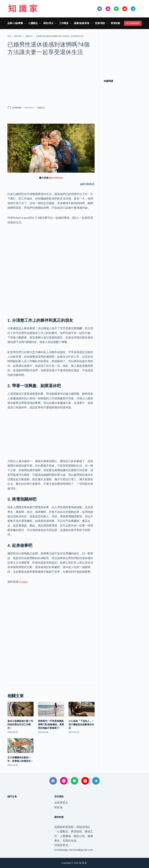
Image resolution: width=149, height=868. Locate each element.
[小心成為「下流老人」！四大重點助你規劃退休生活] (82, 709)
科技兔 (58, 807)
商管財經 (117, 23)
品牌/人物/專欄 (17, 23)
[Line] (116, 9)
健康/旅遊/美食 (84, 23)
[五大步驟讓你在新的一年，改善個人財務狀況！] (21, 746)
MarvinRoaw (56, 178)
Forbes (23, 582)
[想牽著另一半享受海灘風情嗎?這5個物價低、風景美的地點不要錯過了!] (51, 709)
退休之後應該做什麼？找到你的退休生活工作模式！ (20, 724)
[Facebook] (100, 9)
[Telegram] (133, 9)
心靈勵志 (35, 23)
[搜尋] (140, 9)
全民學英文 (61, 803)
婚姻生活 (41, 108)
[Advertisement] (51, 81)
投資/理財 (102, 23)
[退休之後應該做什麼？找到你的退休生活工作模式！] (21, 709)
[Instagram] (108, 9)
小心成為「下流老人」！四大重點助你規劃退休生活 (81, 724)
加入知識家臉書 (133, 23)
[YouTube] (125, 9)
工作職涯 (66, 23)
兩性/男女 (50, 23)
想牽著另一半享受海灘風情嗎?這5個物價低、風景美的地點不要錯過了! (51, 724)
